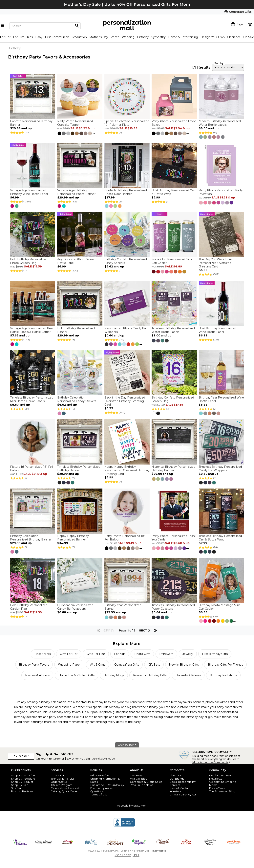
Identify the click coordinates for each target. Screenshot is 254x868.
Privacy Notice (106, 759)
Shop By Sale (20, 785)
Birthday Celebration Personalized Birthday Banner (31, 538)
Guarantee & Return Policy (107, 785)
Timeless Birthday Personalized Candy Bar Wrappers (220, 468)
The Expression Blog (222, 791)
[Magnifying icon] (77, 26)
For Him (19, 37)
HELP (136, 855)
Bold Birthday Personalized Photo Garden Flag (29, 261)
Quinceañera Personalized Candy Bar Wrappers (75, 607)
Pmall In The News (141, 785)
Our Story (136, 775)
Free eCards (217, 788)
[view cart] (250, 24)
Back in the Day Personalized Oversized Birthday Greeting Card (125, 401)
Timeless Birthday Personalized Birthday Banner (79, 468)
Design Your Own (213, 37)
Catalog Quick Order (64, 791)
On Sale (249, 37)
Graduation (79, 37)
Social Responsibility (183, 782)
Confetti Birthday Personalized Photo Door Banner (126, 192)
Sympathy (159, 37)
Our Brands (177, 779)
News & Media (179, 788)
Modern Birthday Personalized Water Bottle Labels (220, 123)
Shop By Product (22, 782)
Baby (39, 37)
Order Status (59, 782)
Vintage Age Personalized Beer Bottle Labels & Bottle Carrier (32, 330)
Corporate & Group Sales (146, 782)
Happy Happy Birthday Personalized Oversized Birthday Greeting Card (127, 470)
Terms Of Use (99, 794)
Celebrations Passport (65, 788)
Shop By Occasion (23, 775)
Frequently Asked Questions (102, 790)
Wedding (128, 37)
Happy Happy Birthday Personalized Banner (73, 538)
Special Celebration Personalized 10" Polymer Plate (127, 123)
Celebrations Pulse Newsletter (221, 777)
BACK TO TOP (127, 745)
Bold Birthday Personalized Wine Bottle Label (217, 330)
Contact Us (58, 775)
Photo (115, 37)
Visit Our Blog (139, 779)
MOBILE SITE (123, 855)
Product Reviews (22, 791)
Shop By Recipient (23, 779)
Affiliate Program (62, 785)
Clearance (234, 37)
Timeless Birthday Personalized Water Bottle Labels (173, 330)
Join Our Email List (62, 779)
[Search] (45, 26)
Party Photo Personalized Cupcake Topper (75, 123)
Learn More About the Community (216, 761)
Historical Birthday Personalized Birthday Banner (173, 468)
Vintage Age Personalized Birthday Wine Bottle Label (29, 192)
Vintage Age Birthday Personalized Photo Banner (76, 192)
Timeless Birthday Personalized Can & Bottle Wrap (220, 538)
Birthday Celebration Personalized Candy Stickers (77, 399)
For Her (5, 37)
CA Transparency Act (183, 794)
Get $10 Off (21, 756)
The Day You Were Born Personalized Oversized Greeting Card (215, 263)
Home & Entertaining (183, 37)
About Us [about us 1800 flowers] (175, 775)
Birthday (143, 37)
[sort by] (228, 67)
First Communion (57, 37)
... (93, 133)
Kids (30, 37)
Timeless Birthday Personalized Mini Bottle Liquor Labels (32, 399)
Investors (175, 791)
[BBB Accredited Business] (124, 826)
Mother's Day (99, 37)
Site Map (17, 788)
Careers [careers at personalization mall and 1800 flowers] (175, 785)
